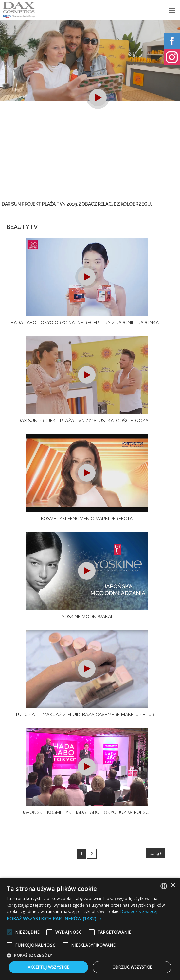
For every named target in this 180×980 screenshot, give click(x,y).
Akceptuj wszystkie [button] (48, 967)
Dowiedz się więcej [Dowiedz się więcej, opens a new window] (139, 912)
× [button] (173, 885)
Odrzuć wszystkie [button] (132, 967)
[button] (90, 918)
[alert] (90, 929)
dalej (156, 853)
